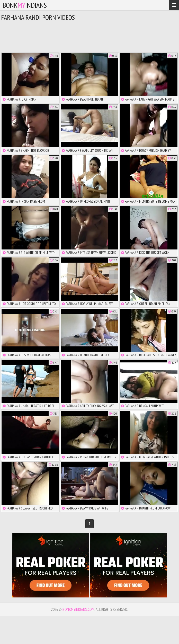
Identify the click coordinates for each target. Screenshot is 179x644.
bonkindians (25, 5)
